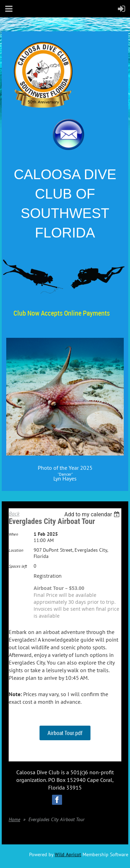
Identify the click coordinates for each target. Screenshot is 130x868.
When (13, 534)
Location (16, 550)
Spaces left (18, 566)
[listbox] (93, 514)
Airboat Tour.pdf (65, 733)
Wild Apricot (68, 854)
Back (14, 514)
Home (14, 819)
